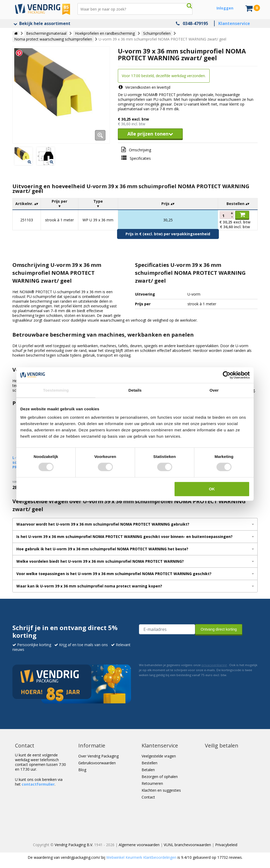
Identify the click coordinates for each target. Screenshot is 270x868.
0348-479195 (195, 23)
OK (212, 489)
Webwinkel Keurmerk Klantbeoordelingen (141, 857)
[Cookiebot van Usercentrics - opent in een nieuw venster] (227, 375)
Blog (82, 770)
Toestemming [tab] (56, 390)
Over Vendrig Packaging (98, 756)
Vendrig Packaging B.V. (74, 845)
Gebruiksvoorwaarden (97, 763)
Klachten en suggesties (161, 790)
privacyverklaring (214, 665)
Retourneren (152, 783)
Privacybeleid (226, 845)
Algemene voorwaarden (139, 845)
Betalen (148, 770)
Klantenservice (234, 23)
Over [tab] (214, 390)
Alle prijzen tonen (150, 134)
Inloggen (225, 8)
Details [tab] (135, 390)
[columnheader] (27, 204)
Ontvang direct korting (219, 629)
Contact (148, 797)
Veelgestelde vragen (159, 756)
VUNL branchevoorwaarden (187, 845)
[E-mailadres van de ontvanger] (167, 629)
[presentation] (179, 648)
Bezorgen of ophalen (160, 777)
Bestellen (150, 763)
